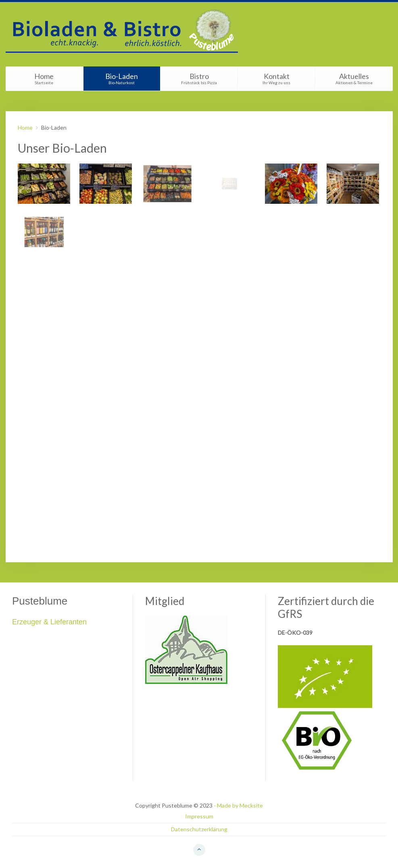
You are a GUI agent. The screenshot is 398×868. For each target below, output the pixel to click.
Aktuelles (354, 78)
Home (44, 78)
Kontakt (277, 78)
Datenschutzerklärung (199, 829)
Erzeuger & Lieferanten (49, 622)
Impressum (199, 816)
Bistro (199, 78)
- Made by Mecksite (238, 805)
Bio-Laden (122, 78)
